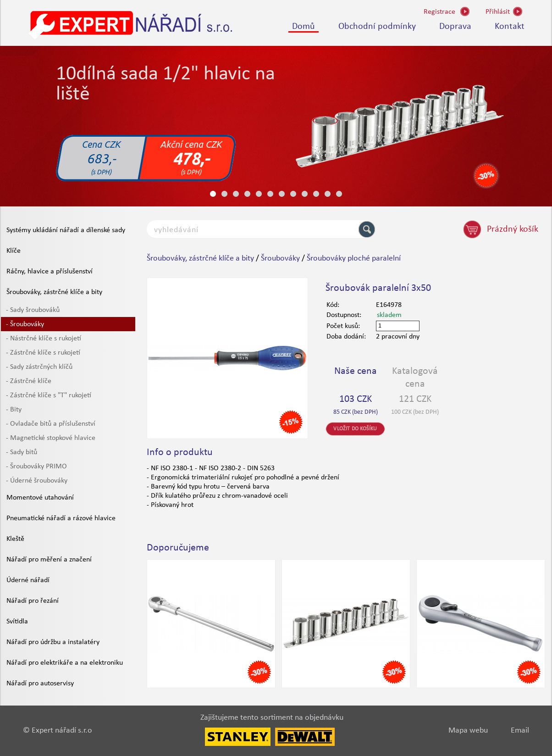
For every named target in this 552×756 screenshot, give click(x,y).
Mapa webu (468, 731)
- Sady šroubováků (33, 310)
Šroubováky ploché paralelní (354, 258)
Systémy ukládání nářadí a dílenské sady (66, 230)
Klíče (14, 251)
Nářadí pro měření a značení (49, 560)
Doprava (455, 27)
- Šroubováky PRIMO (36, 467)
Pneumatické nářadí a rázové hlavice (61, 518)
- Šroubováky (25, 324)
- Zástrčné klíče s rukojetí (43, 353)
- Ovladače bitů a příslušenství (51, 424)
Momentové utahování (40, 498)
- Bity (14, 410)
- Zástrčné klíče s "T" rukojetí (49, 395)
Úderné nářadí (28, 580)
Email (520, 731)
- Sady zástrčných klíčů (39, 367)
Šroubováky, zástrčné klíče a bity (54, 292)
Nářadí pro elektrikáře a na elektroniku (65, 663)
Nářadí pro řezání (33, 601)
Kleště (15, 539)
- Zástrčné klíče (29, 381)
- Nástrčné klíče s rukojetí (44, 339)
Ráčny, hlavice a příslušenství (50, 272)
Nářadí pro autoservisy (40, 684)
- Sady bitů (22, 452)
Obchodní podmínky (377, 27)
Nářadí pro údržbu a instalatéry (53, 642)
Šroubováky (280, 258)
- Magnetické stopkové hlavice (51, 438)
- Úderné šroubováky (37, 481)
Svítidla (17, 622)
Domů (304, 27)
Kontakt (510, 27)
